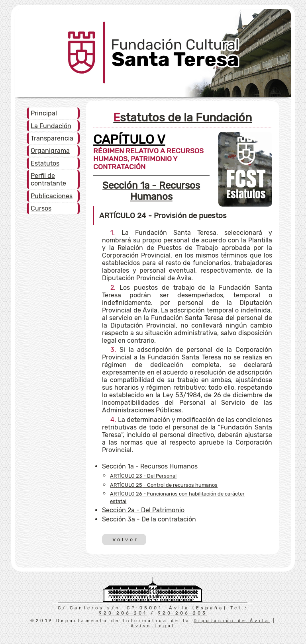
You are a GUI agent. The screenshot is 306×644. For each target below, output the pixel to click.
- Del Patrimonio (143, 510)
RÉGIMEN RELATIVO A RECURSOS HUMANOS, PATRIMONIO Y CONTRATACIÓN (148, 154)
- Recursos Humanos (151, 191)
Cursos (41, 208)
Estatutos (45, 163)
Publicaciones (52, 196)
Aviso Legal (153, 626)
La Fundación (51, 126)
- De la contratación (149, 519)
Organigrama (50, 151)
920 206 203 (182, 613)
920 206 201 (123, 613)
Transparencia (52, 138)
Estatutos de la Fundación (182, 117)
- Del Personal (143, 476)
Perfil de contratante (48, 180)
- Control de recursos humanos (164, 485)
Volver (125, 540)
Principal (44, 113)
